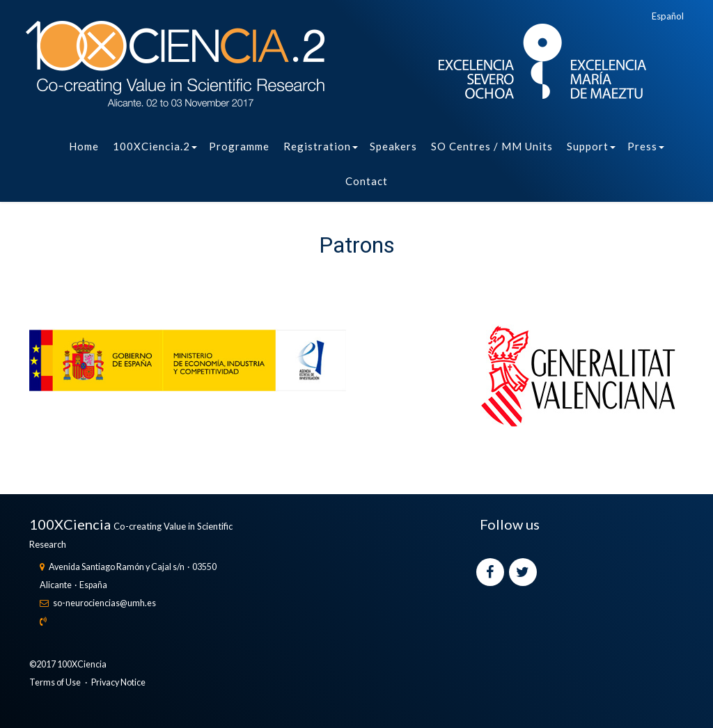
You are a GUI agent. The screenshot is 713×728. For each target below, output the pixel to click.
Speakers (393, 146)
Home (84, 146)
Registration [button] (321, 146)
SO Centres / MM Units (492, 146)
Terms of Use (55, 682)
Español (668, 16)
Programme (239, 146)
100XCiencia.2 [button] (155, 146)
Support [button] (591, 146)
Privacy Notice (118, 682)
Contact (367, 181)
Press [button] (646, 146)
